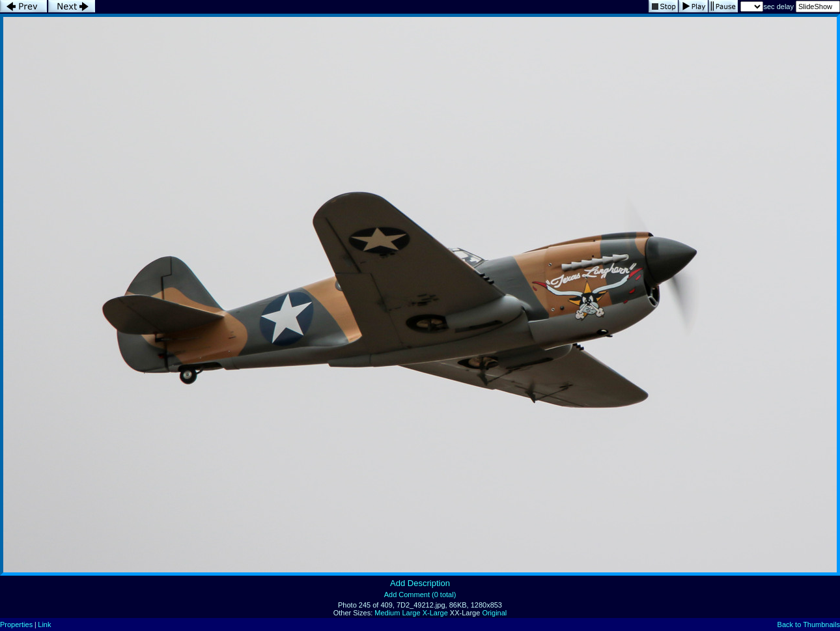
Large (411, 613)
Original (494, 613)
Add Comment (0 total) (420, 595)
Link (44, 624)
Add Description (420, 583)
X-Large (435, 613)
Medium (387, 613)
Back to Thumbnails (809, 624)
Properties (16, 624)
